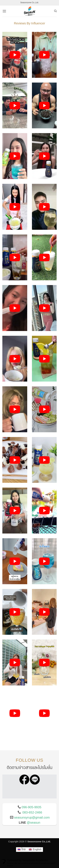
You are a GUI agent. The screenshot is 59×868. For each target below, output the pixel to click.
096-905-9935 (31, 807)
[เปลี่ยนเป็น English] (35, 849)
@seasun (33, 823)
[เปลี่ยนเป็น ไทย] (22, 849)
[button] (4, 11)
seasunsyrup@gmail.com (32, 818)
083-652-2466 (32, 813)
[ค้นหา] (55, 11)
